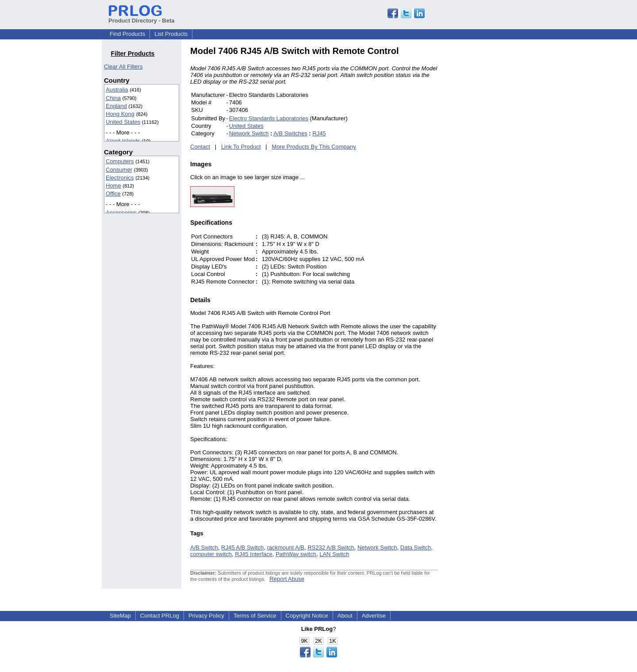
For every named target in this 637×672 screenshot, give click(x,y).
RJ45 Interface (254, 554)
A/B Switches (290, 133)
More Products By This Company (314, 147)
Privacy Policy (206, 616)
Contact (200, 147)
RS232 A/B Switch (331, 547)
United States (123, 122)
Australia (117, 90)
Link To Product (241, 147)
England (116, 106)
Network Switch (249, 133)
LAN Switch (334, 554)
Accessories (121, 213)
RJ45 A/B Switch (242, 547)
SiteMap (120, 616)
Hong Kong (120, 114)
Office (113, 194)
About (345, 616)
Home (113, 186)
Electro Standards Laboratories (269, 118)
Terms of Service (255, 616)
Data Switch (416, 547)
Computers (120, 161)
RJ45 (319, 133)
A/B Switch (204, 547)
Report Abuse (287, 579)
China (113, 98)
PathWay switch (296, 554)
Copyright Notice (307, 616)
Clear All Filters (123, 67)
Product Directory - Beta (142, 17)
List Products (171, 34)
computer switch (211, 554)
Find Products (127, 34)
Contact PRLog (160, 616)
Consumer (119, 170)
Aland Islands (123, 141)
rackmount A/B (286, 547)
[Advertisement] (498, 179)
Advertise (374, 616)
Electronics (120, 178)
